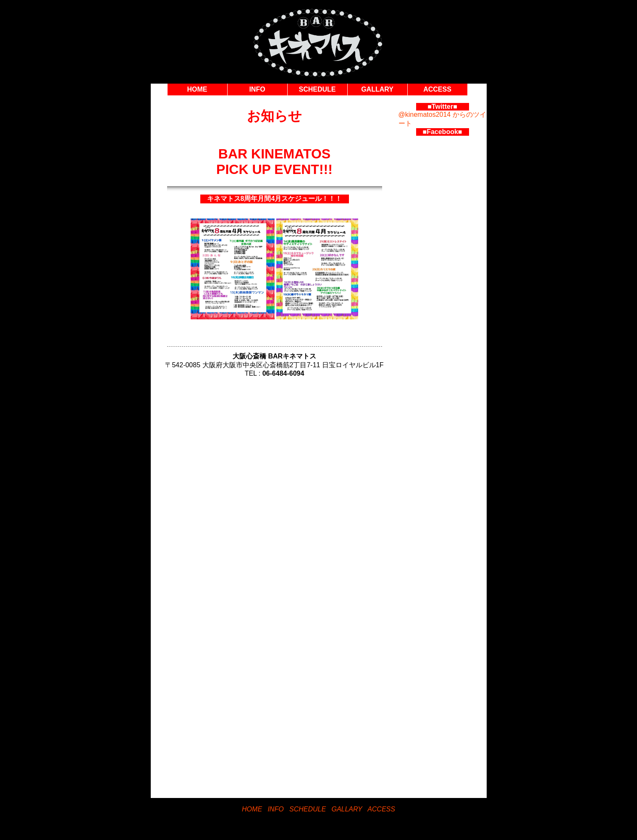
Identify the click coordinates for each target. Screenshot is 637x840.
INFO (257, 89)
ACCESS (437, 89)
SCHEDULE (317, 89)
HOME (197, 89)
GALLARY (377, 89)
